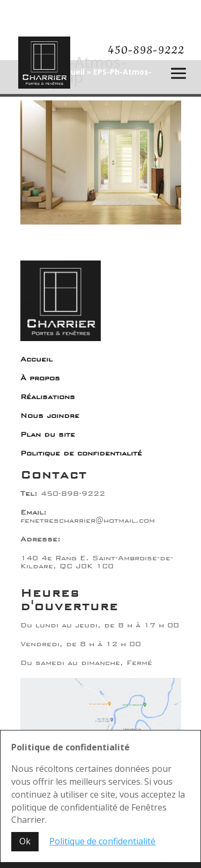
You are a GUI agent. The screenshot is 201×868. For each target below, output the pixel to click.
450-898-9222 (146, 50)
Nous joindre (50, 416)
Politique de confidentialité (81, 453)
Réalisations (48, 397)
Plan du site (48, 435)
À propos (40, 378)
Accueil (36, 359)
